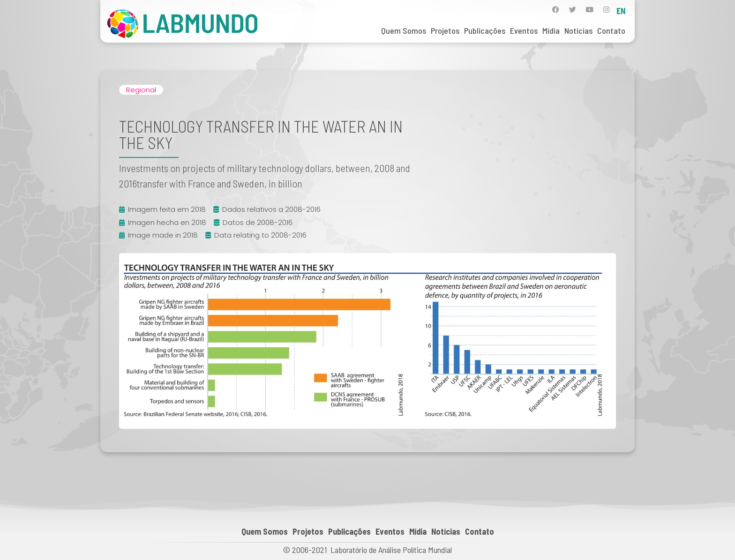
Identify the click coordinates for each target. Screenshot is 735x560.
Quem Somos (404, 30)
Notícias (578, 30)
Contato (611, 30)
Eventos (524, 30)
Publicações (485, 30)
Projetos (445, 30)
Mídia (551, 30)
